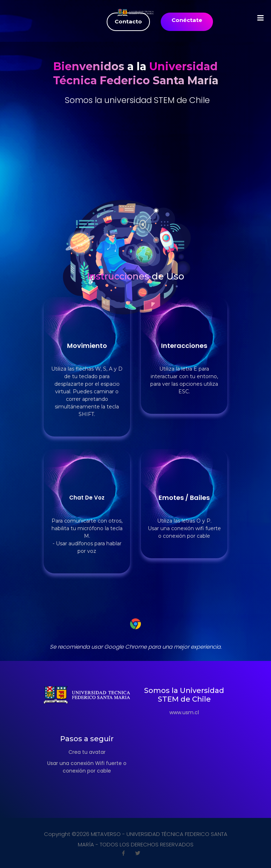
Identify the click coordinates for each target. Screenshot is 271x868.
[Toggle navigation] (48, 18)
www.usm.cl (184, 712)
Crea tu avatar (87, 752)
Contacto (128, 21)
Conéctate (187, 20)
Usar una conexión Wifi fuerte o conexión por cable (87, 767)
